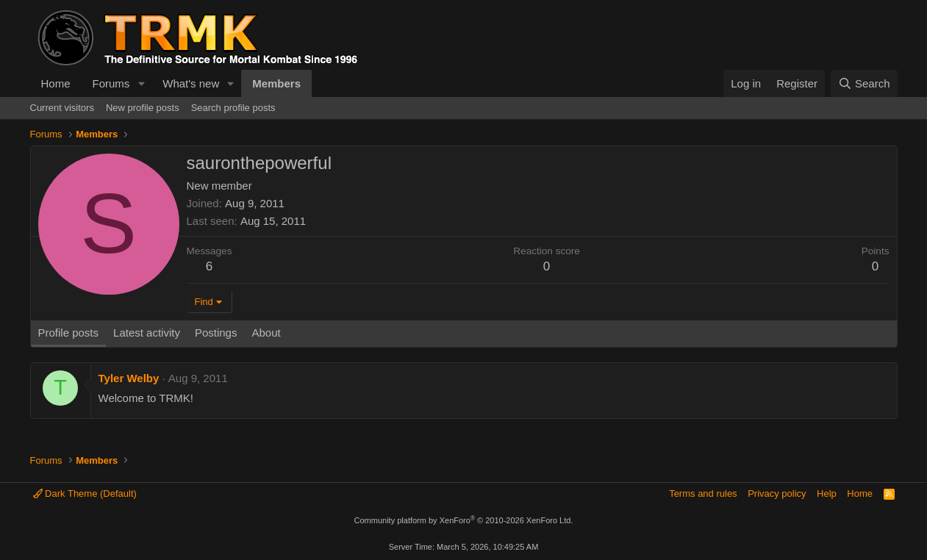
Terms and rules (703, 493)
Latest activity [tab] (147, 333)
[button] (141, 83)
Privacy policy (777, 493)
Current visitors (62, 108)
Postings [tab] (216, 333)
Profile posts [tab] (69, 333)
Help (827, 493)
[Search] (864, 83)
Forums (111, 83)
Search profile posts (233, 108)
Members (276, 83)
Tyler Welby (129, 378)
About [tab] (266, 333)
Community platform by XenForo (464, 520)
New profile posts (143, 108)
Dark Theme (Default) (85, 493)
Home (56, 83)
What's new (191, 83)
